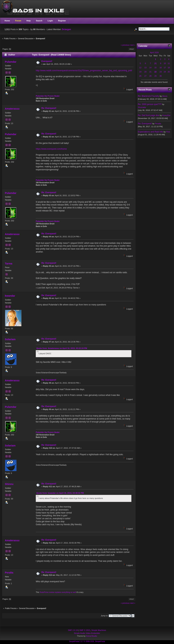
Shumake (142, 107)
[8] (155, 63)
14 (150, 68)
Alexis (165, 96)
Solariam (10, 339)
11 (169, 63)
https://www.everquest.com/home (51, 149)
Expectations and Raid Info (150, 132)
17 (165, 68)
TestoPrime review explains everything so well (58, 592)
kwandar (10, 296)
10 (165, 63)
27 (145, 76)
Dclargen (66, 29)
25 (169, 72)
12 (140, 68)
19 (140, 72)
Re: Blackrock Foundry (148, 96)
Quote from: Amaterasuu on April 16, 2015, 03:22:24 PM (62, 348)
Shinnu (9, 484)
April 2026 (154, 52)
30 (160, 76)
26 (140, 76)
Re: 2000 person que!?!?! (150, 104)
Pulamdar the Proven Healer (48, 96)
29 (155, 76)
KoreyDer (166, 115)
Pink (168, 132)
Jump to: (104, 616)
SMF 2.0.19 (73, 630)
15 (155, 68)
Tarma (9, 264)
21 (150, 72)
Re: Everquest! (49, 108)
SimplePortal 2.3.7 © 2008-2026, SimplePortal (87, 641)
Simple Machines (99, 630)
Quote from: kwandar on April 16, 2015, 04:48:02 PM (60, 493)
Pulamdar (11, 62)
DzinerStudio (91, 636)
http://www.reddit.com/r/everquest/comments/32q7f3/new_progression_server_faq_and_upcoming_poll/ (84, 71)
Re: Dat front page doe (148, 115)
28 (150, 76)
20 (145, 72)
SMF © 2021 (85, 630)
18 (169, 68)
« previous (125, 45)
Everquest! (47, 61)
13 (145, 68)
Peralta (9, 573)
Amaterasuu (12, 109)
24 (165, 72)
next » (133, 45)
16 (160, 68)
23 (160, 72)
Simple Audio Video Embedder (87, 633)
